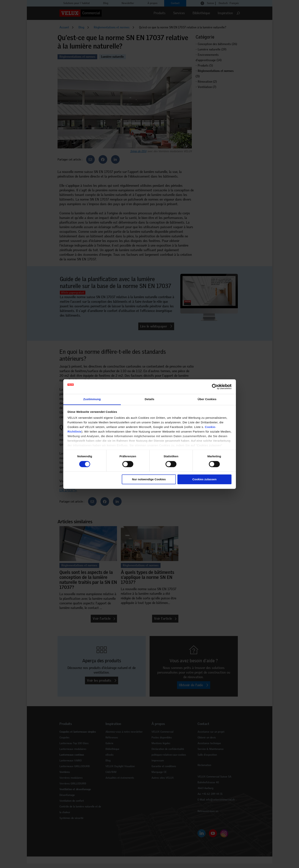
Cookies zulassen (204, 479)
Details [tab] (150, 399)
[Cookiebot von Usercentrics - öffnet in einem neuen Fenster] (215, 387)
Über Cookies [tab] (207, 399)
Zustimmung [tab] (92, 399)
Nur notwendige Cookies (149, 479)
